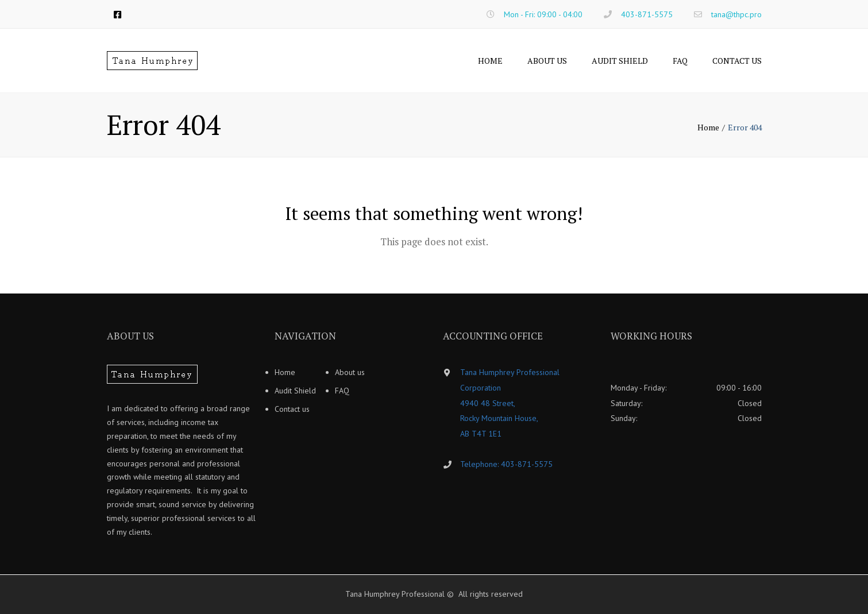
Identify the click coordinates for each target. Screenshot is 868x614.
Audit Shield (620, 61)
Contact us (737, 61)
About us (547, 61)
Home (490, 61)
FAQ (680, 61)
